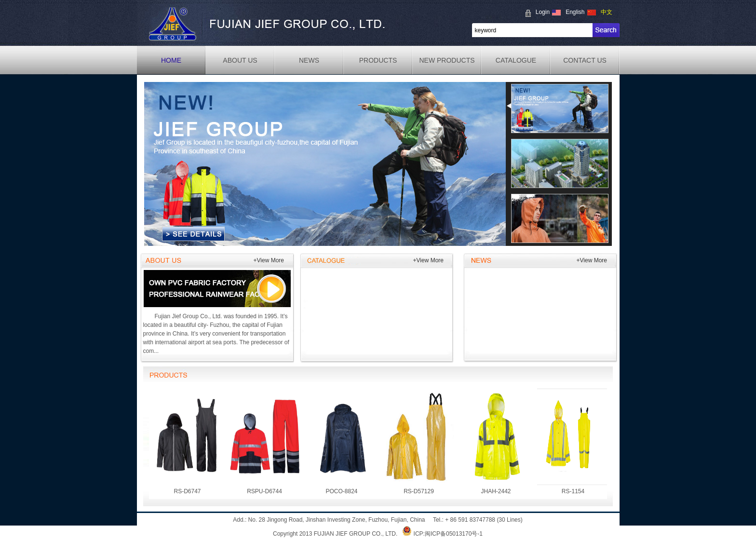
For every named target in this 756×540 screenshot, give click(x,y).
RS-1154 (573, 442)
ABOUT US (240, 60)
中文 (607, 12)
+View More (269, 260)
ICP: (419, 534)
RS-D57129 (419, 442)
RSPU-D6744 (265, 442)
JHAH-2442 (496, 442)
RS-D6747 (188, 442)
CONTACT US (585, 60)
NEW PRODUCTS (447, 60)
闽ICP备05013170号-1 (454, 534)
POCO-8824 (342, 442)
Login (543, 12)
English (575, 12)
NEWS (309, 60)
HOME (171, 60)
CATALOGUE (516, 60)
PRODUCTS (378, 60)
